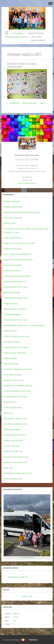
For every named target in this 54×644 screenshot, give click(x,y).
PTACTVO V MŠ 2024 (12, 446)
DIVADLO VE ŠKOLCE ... (13, 271)
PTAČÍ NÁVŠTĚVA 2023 (12, 375)
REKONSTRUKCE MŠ (12, 293)
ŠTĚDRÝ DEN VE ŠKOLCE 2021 (16, 320)
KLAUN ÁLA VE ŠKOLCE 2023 (15, 424)
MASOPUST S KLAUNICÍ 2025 (15, 462)
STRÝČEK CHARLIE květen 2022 (16, 336)
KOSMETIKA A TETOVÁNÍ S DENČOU (18, 386)
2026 (30, 596)
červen (24, 596)
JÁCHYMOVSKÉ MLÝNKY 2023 (15, 397)
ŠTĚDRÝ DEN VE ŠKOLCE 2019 (16, 287)
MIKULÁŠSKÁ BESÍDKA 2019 (15, 282)
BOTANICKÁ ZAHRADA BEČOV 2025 (18, 473)
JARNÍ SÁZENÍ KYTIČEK (13, 238)
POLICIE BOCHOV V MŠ (13, 218)
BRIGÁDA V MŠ (10, 223)
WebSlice (33, 640)
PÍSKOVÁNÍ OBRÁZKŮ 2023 (14, 435)
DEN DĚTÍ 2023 (10, 402)
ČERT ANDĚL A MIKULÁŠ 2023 (16, 419)
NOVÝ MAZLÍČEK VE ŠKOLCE (15, 309)
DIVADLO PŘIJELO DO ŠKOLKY (16, 347)
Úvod (6, 33)
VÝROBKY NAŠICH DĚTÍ (16, 37)
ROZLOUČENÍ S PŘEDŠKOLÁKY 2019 (18, 260)
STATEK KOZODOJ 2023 (13, 408)
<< (7, 596)
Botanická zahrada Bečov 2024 (16, 457)
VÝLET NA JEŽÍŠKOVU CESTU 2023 (17, 391)
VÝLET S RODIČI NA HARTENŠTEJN (17, 254)
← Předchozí (13, 103)
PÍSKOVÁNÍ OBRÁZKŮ (12, 315)
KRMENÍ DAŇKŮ (10, 358)
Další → (43, 103)
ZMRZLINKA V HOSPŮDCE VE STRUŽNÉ (19, 243)
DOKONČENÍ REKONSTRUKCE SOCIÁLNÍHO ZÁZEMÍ (24, 326)
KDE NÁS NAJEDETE (12, 202)
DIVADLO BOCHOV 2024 (13, 440)
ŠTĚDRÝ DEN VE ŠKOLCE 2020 (16, 298)
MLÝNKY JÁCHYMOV (12, 342)
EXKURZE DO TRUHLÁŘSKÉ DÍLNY (17, 276)
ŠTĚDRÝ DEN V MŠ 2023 (13, 451)
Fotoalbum (18, 33)
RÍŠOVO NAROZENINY (12, 430)
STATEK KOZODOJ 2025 (13, 479)
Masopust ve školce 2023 (14, 380)
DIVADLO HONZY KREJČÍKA (15, 353)
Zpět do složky (29, 103)
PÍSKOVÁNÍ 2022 (10, 331)
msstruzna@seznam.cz (27, 183)
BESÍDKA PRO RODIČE (12, 249)
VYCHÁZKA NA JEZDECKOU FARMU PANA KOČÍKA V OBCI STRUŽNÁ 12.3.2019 (26, 231)
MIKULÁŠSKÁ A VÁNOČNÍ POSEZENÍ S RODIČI (22, 212)
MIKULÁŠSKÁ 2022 (11, 364)
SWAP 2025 (8, 468)
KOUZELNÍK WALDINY (12, 265)
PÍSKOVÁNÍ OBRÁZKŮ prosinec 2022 (18, 369)
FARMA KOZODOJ (11, 304)
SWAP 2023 (8, 413)
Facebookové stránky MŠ (18, 577)
